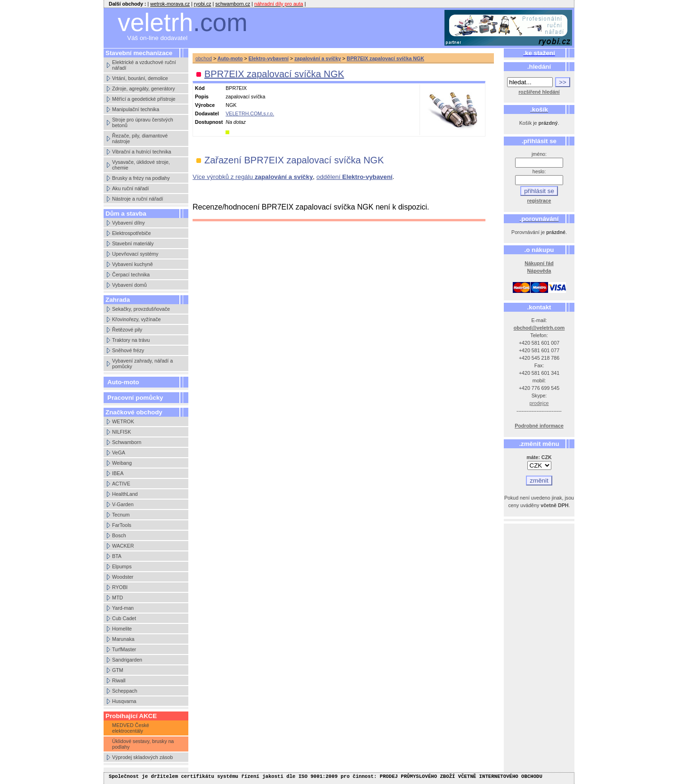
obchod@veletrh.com (539, 328)
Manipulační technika (136, 109)
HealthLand (125, 494)
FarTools (122, 525)
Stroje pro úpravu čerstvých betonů (143, 122)
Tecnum (121, 515)
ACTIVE (121, 484)
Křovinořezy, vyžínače (136, 319)
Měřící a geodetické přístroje (144, 99)
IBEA (118, 473)
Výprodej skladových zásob (142, 757)
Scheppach (125, 691)
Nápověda (539, 271)
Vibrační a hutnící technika (141, 152)
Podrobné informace (539, 426)
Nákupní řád (539, 263)
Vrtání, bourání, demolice (140, 78)
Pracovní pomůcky (135, 398)
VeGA (119, 453)
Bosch (119, 535)
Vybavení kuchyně (133, 264)
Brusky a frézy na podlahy (141, 178)
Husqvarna (124, 701)
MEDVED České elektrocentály (131, 728)
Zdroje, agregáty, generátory (144, 89)
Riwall (119, 680)
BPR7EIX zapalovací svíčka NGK (385, 58)
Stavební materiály (133, 243)
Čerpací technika (131, 275)
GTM (118, 670)
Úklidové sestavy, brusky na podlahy (143, 744)
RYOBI (120, 587)
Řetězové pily (127, 330)
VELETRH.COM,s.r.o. (250, 113)
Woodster (123, 577)
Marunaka (123, 639)
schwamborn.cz (233, 4)
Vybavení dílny (129, 223)
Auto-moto (123, 382)
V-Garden (123, 504)
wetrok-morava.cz (170, 4)
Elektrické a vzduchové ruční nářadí (144, 65)
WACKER (123, 546)
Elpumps (122, 566)
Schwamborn (127, 442)
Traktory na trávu (131, 340)
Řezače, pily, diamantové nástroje (140, 138)
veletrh (183, 22)
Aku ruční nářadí (130, 188)
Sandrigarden (127, 660)
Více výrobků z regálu (253, 177)
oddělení (355, 177)
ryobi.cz (203, 4)
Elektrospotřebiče (131, 233)
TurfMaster (124, 649)
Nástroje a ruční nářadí (137, 199)
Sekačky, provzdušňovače (141, 309)
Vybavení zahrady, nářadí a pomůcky (142, 364)
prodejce (539, 403)
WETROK (123, 421)
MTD (117, 598)
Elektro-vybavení (269, 58)
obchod (204, 58)
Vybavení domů (129, 285)
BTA (117, 556)
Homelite (122, 629)
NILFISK (121, 432)
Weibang (122, 463)
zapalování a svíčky (318, 58)
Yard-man (123, 608)
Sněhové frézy (128, 350)
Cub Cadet (124, 618)
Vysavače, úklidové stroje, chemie (141, 165)
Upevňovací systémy (135, 254)
